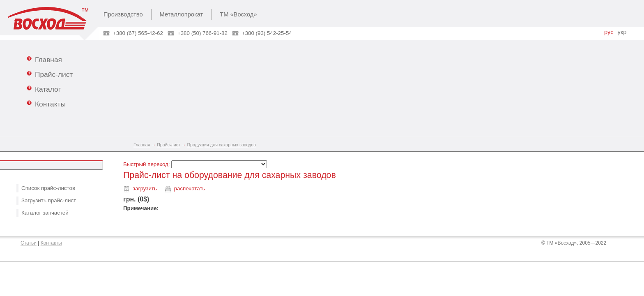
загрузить (145, 188)
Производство (123, 14)
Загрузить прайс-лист (49, 200)
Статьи (29, 243)
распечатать (190, 188)
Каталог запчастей (45, 213)
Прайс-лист (50, 74)
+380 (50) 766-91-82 (202, 33)
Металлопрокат (182, 14)
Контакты (46, 104)
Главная (44, 59)
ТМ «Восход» (238, 14)
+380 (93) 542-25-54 (267, 33)
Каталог (44, 89)
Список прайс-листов (48, 188)
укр (622, 32)
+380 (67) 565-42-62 (138, 33)
